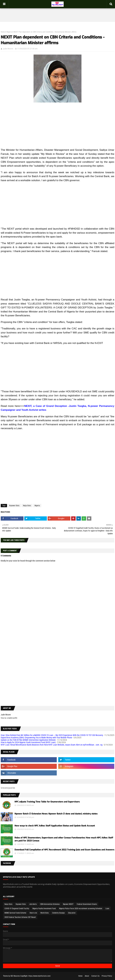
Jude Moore (8, 49)
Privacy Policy (107, 976)
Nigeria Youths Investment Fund (44, 909)
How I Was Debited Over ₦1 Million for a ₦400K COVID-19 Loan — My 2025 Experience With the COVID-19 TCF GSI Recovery (52, 735)
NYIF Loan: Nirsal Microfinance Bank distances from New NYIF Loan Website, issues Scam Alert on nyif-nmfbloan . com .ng (52, 745)
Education (72, 913)
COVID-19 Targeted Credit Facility (17, 909)
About (87, 976)
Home (3, 32)
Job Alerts (33, 904)
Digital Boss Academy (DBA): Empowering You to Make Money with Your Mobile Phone (36, 738)
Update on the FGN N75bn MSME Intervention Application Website (28, 740)
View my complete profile (9, 718)
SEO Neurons (15, 976)
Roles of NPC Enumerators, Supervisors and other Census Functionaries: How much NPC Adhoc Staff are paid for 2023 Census (64, 839)
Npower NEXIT (68, 904)
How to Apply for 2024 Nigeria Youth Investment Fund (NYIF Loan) (28, 742)
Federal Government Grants (87, 904)
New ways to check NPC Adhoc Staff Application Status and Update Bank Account (55, 826)
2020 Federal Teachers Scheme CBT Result (20, 917)
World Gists (45, 913)
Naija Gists (27, 506)
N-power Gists (14, 506)
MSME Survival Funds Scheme (15, 913)
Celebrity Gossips (58, 913)
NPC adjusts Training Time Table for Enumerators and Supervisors (47, 802)
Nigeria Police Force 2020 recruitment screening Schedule (81, 909)
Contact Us (95, 976)
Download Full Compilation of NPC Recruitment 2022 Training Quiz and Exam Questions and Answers (64, 850)
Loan (107, 909)
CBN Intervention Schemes (50, 904)
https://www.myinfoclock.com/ (40, 976)
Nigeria (9, 32)
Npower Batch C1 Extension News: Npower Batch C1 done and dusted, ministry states (56, 814)
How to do (33, 913)
